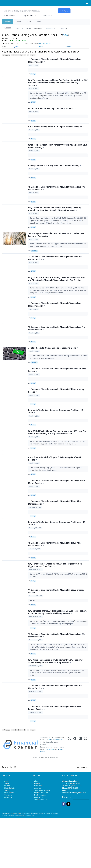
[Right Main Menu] (87, 3)
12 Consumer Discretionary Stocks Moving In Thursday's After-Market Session (57, 514)
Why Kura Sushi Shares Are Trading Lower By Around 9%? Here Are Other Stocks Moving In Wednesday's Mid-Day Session (57, 295)
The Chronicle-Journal (16, 863)
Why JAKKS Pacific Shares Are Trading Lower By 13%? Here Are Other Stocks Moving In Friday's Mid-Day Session (57, 460)
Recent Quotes (9, 16)
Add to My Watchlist (45, 43)
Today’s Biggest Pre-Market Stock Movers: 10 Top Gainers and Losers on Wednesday (57, 248)
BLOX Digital (31, 865)
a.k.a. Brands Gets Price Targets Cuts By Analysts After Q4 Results (55, 489)
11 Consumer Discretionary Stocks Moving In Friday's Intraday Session (57, 632)
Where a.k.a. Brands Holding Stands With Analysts (52, 112)
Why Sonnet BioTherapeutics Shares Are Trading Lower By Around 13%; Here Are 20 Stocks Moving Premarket (55, 221)
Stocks (19, 22)
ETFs (29, 22)
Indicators (46, 16)
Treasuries (63, 28)
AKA (65, 35)
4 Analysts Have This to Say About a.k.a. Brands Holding (55, 173)
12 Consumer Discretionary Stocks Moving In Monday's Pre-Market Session (56, 273)
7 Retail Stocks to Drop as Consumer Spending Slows (54, 370)
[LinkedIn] (80, 794)
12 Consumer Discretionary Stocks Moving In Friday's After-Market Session (56, 536)
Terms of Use (47, 863)
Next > (33, 55)
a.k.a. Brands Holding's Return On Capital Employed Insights (57, 131)
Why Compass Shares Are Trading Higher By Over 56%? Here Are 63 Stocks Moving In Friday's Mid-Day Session (58, 654)
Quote (16, 47)
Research (68, 47)
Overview (19, 28)
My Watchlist (29, 16)
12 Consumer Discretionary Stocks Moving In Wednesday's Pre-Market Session (57, 199)
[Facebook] (75, 794)
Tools (39, 22)
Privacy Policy (49, 799)
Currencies (38, 28)
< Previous (6, 55)
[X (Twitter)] (69, 794)
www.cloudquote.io (55, 789)
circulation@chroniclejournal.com (74, 842)
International (50, 28)
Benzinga (34, 74)
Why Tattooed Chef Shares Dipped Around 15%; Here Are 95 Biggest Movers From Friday (56, 603)
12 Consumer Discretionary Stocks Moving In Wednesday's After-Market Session (55, 679)
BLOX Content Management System (17, 865)
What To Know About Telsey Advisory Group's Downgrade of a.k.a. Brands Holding (56, 152)
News (29, 28)
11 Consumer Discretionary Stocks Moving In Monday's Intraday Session (57, 393)
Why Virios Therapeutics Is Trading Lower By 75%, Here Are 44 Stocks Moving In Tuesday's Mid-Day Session (57, 706)
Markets (8, 22)
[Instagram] (86, 794)
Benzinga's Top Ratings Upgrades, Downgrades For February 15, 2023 (57, 558)
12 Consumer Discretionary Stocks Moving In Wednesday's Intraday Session (55, 61)
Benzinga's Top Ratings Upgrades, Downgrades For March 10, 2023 (56, 438)
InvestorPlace (35, 264)
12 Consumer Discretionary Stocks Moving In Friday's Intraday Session (57, 415)
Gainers (33, 641)
